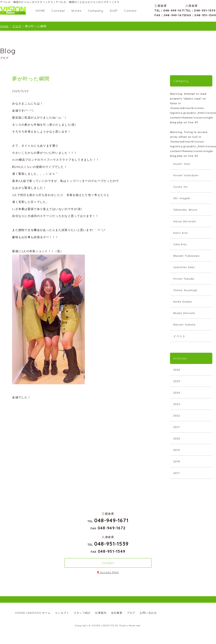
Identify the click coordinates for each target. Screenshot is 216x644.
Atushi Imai (182, 164)
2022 (177, 415)
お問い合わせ (148, 613)
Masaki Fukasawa (186, 256)
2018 (177, 461)
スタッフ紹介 (82, 613)
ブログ (131, 613)
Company (96, 11)
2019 (177, 450)
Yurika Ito (180, 187)
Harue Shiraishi (185, 221)
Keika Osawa (183, 301)
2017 (176, 473)
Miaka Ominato (184, 313)
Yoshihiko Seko (184, 267)
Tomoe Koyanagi (185, 290)
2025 (177, 381)
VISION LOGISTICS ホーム (33, 613)
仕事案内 (101, 613)
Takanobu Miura (185, 209)
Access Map (108, 572)
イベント (179, 336)
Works (76, 11)
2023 (177, 404)
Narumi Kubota (184, 324)
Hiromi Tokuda (184, 278)
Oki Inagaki (182, 198)
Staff (114, 11)
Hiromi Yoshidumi (186, 175)
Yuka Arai (180, 244)
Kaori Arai (181, 233)
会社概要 (117, 613)
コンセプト (62, 613)
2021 (177, 427)
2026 (177, 369)
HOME (40, 11)
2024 (177, 392)
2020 (177, 438)
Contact (130, 11)
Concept (58, 11)
